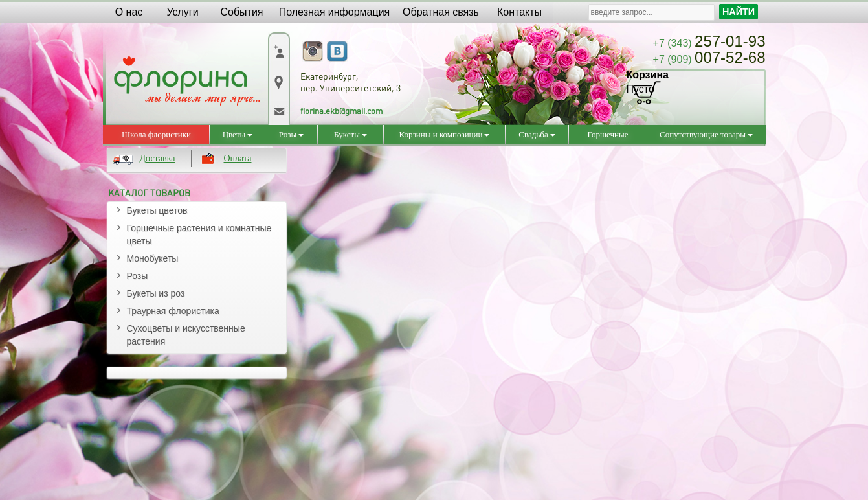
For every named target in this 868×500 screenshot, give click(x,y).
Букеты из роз (156, 293)
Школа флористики (156, 134)
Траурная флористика (173, 311)
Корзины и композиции (445, 134)
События (241, 12)
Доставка (158, 158)
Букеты (351, 134)
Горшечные (608, 134)
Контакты (519, 12)
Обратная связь (441, 12)
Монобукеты (153, 258)
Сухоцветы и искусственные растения (186, 335)
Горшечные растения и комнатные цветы (199, 234)
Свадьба (537, 134)
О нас (129, 12)
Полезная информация (335, 12)
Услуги (182, 12)
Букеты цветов (157, 210)
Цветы (238, 134)
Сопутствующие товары (706, 134)
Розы (291, 134)
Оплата (238, 158)
